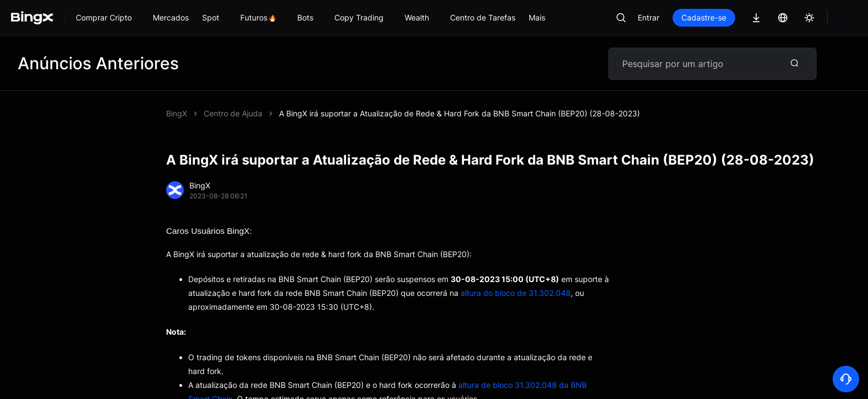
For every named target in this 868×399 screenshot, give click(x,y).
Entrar (649, 17)
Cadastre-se (704, 17)
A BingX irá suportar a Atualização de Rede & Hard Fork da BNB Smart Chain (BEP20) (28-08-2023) (459, 113)
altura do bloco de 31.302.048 (516, 293)
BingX (177, 113)
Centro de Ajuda (233, 113)
